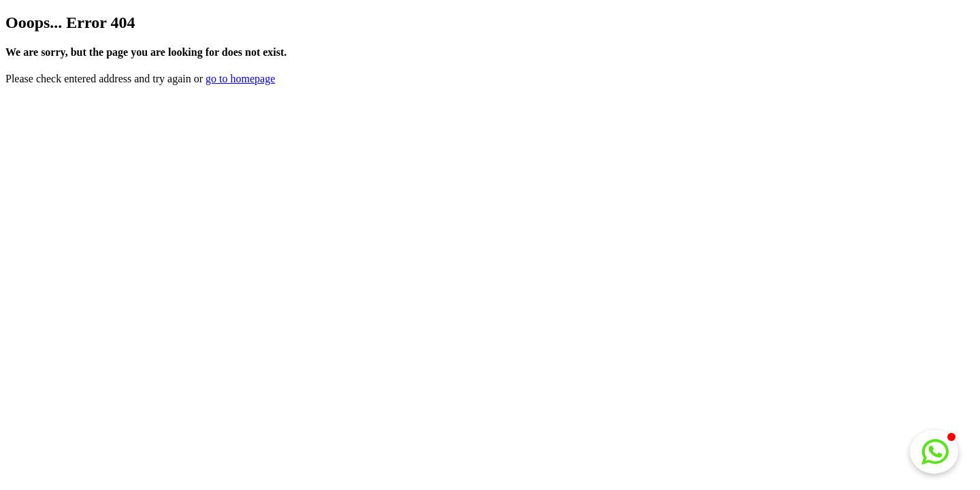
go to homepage (240, 79)
